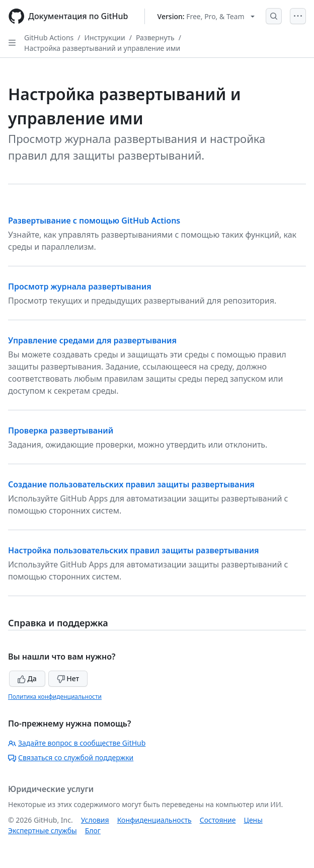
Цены (253, 820)
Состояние (218, 820)
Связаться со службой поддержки (71, 757)
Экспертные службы (43, 830)
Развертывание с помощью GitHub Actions (94, 221)
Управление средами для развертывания (92, 340)
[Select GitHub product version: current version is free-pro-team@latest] (206, 16)
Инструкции (105, 38)
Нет (68, 678)
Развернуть (155, 38)
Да (27, 678)
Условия (95, 820)
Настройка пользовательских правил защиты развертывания (134, 550)
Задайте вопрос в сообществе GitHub (77, 743)
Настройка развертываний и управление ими (102, 48)
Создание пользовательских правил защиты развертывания (131, 484)
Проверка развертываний (61, 430)
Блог (93, 830)
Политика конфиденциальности (55, 697)
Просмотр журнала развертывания (80, 286)
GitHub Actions (49, 38)
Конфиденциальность (154, 820)
